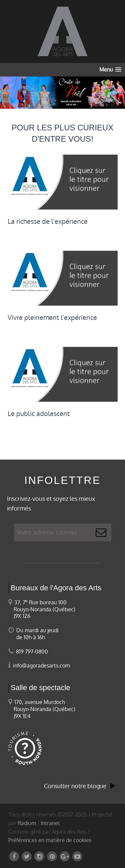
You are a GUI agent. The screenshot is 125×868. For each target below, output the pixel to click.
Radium (27, 823)
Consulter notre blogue (80, 786)
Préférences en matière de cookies (50, 840)
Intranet (50, 823)
